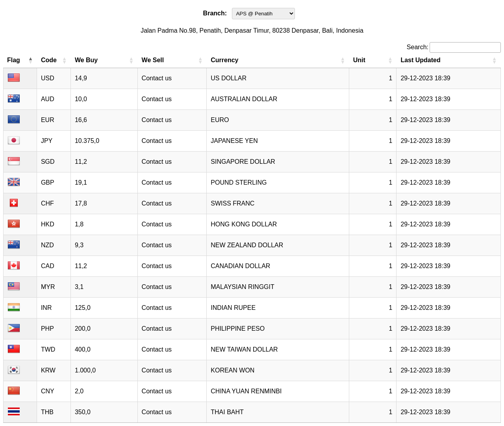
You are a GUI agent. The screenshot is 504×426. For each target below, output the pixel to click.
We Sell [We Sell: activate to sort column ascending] (153, 60)
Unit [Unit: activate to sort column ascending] (359, 60)
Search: (454, 47)
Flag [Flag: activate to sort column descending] (14, 60)
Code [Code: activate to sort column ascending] (49, 60)
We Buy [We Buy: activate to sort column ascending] (86, 60)
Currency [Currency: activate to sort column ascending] (224, 60)
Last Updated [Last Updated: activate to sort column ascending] (420, 60)
